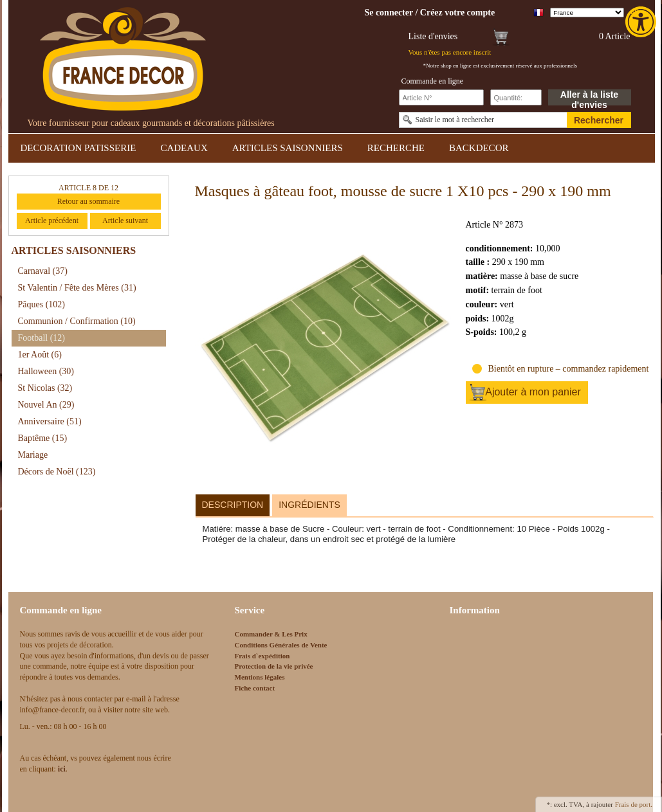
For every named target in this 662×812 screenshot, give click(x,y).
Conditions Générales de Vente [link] (281, 645)
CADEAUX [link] (184, 148)
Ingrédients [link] (309, 505)
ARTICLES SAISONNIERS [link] (288, 148)
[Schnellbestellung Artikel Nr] (441, 97)
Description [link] (233, 505)
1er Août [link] (40, 355)
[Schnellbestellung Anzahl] (516, 97)
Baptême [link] (43, 438)
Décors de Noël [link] (57, 472)
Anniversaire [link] (50, 421)
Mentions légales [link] (260, 677)
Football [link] (42, 338)
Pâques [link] (42, 304)
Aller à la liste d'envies (589, 97)
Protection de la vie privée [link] (274, 666)
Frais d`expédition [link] (262, 656)
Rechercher (599, 120)
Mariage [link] (33, 455)
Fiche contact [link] (255, 688)
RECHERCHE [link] (396, 148)
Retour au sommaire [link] (88, 201)
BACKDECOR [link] (479, 148)
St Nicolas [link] (45, 388)
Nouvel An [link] (46, 405)
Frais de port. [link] (634, 804)
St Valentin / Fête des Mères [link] (77, 288)
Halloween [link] (46, 371)
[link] (642, 22)
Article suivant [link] (125, 221)
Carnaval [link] (43, 271)
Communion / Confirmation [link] (77, 321)
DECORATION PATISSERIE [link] (78, 148)
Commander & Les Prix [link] (271, 634)
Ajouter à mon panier (533, 392)
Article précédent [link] (52, 221)
